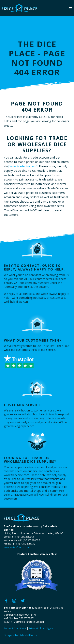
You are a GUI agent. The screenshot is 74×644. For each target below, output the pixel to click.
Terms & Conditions (15, 628)
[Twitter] (23, 600)
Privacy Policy (36, 628)
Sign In (50, 628)
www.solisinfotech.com (17, 547)
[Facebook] (6, 600)
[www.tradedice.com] (23, 166)
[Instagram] (14, 600)
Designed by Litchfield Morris (20, 635)
